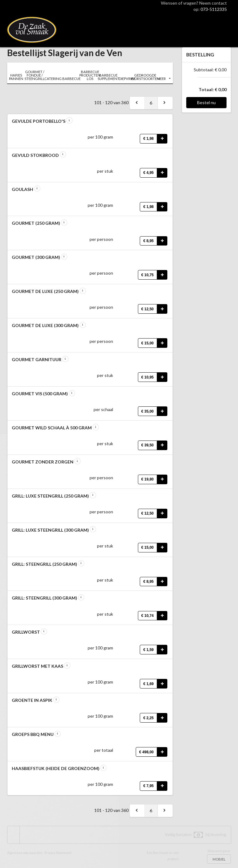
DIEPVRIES (127, 79)
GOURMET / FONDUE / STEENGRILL (35, 75)
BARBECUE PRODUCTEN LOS (90, 75)
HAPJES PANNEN (16, 77)
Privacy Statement (58, 853)
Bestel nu (206, 102)
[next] (165, 103)
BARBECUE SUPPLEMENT (108, 77)
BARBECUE (71, 79)
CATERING (53, 79)
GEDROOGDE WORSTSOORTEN (145, 77)
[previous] (137, 103)
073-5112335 (214, 9)
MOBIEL (219, 859)
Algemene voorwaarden (25, 853)
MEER (164, 79)
